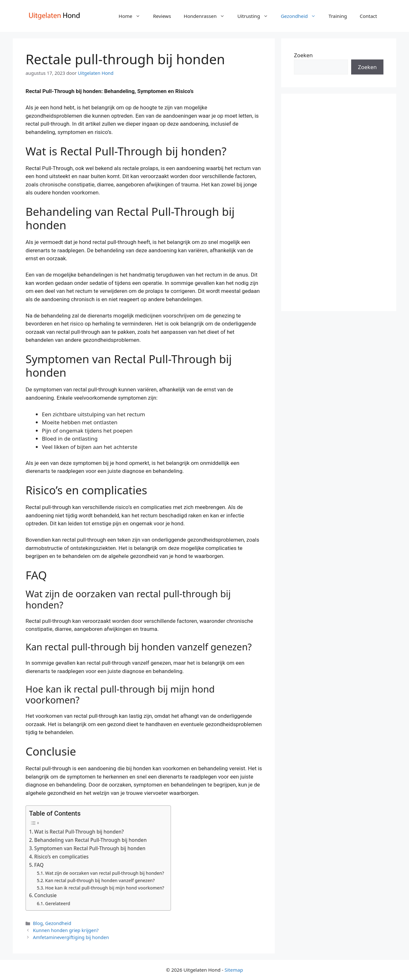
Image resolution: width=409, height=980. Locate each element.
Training (338, 16)
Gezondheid (302, 16)
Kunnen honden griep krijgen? (66, 930)
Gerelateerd (58, 903)
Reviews (162, 16)
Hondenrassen (207, 16)
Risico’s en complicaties (61, 857)
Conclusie (45, 895)
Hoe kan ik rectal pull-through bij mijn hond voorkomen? (104, 888)
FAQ (39, 865)
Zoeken (303, 55)
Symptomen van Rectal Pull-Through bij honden (90, 848)
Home (133, 16)
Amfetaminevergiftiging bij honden (71, 937)
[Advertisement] (339, 202)
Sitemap (234, 970)
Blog (38, 923)
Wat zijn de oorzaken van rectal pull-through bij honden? (104, 873)
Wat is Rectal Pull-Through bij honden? (79, 832)
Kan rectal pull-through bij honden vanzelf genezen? (100, 880)
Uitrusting (256, 16)
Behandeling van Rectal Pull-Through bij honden (90, 840)
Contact (368, 16)
